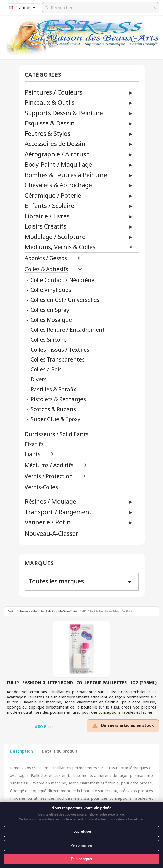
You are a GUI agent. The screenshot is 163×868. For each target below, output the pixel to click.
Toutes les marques (82, 582)
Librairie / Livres (47, 216)
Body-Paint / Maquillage (58, 164)
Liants (33, 454)
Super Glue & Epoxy (56, 419)
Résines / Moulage (50, 501)
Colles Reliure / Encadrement (68, 330)
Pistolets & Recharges (58, 399)
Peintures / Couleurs (54, 92)
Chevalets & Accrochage (58, 185)
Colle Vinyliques (51, 290)
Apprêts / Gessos (46, 258)
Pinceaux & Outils (50, 102)
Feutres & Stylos (47, 133)
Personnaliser (82, 845)
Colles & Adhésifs (46, 269)
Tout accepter (81, 859)
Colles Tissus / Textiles (60, 350)
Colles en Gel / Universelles (65, 300)
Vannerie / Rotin (48, 522)
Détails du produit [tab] (60, 751)
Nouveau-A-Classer (51, 534)
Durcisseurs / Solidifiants (57, 434)
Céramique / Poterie (53, 195)
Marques (39, 563)
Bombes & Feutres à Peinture (66, 175)
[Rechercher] (101, 8)
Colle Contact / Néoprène (63, 280)
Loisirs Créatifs (46, 226)
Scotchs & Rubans (53, 409)
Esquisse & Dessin (50, 123)
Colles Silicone (49, 340)
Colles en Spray (50, 310)
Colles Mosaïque (51, 320)
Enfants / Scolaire (49, 205)
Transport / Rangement (58, 512)
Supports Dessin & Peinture (64, 113)
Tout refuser (81, 831)
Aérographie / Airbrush (57, 154)
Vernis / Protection (49, 476)
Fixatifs (34, 444)
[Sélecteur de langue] (23, 8)
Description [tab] (21, 751)
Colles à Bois (46, 370)
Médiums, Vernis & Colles (60, 247)
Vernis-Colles (41, 487)
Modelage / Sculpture (55, 237)
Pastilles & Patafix (53, 389)
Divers (39, 379)
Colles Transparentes (58, 360)
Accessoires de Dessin (55, 144)
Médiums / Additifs (49, 465)
